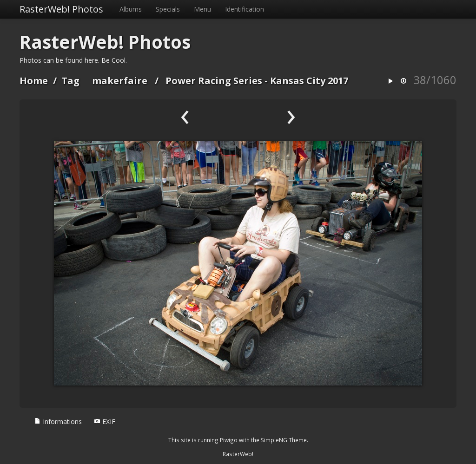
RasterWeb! (238, 454)
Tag (70, 81)
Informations (58, 422)
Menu (202, 9)
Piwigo (229, 440)
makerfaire (120, 81)
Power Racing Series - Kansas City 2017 (257, 81)
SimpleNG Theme (284, 440)
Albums (131, 9)
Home (34, 81)
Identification (245, 9)
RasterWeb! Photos (61, 9)
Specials (168, 9)
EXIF (105, 422)
